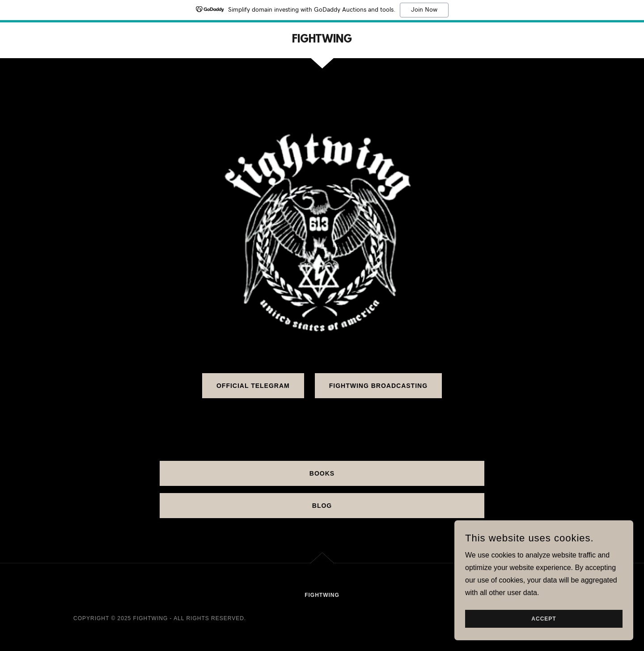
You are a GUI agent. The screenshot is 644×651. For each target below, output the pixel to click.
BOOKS (322, 473)
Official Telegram (253, 386)
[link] (322, 40)
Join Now (424, 10)
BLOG (322, 506)
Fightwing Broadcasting (378, 386)
